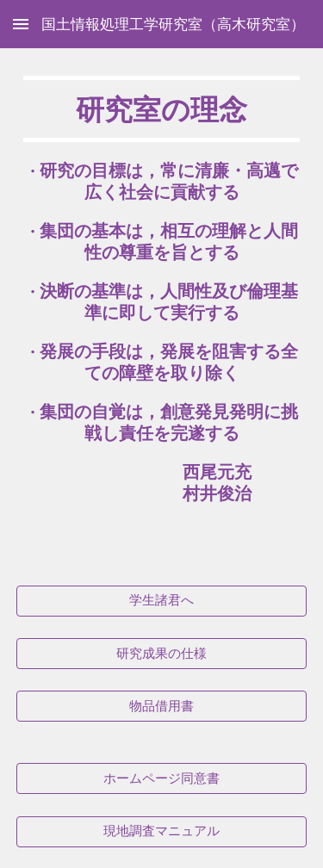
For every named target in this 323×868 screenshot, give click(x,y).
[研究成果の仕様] (162, 654)
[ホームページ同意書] (162, 778)
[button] (21, 24)
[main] (162, 307)
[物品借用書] (162, 706)
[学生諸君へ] (162, 601)
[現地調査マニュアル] (162, 832)
